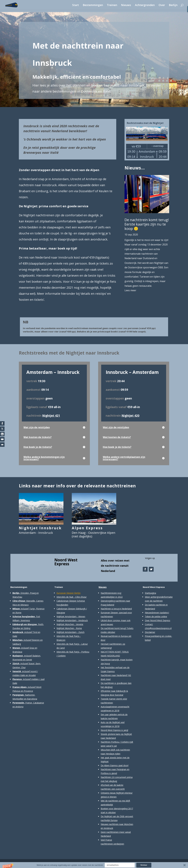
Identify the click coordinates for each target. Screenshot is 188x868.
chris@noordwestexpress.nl (158, 628)
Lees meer (130, 290)
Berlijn (173, 5)
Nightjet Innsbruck (40, 528)
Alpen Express (87, 528)
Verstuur (144, 865)
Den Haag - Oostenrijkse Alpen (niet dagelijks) (94, 534)
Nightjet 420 (130, 416)
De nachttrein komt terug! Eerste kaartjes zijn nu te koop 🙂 (147, 224)
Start (76, 5)
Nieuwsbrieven (152, 613)
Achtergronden (145, 5)
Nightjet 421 (51, 416)
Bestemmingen (93, 5)
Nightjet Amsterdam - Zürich (70, 632)
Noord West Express (66, 562)
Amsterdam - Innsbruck (36, 533)
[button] (94, 865)
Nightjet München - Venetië (70, 624)
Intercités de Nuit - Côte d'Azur (72, 597)
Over (162, 5)
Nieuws (126, 5)
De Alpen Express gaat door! (115, 765)
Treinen (112, 5)
